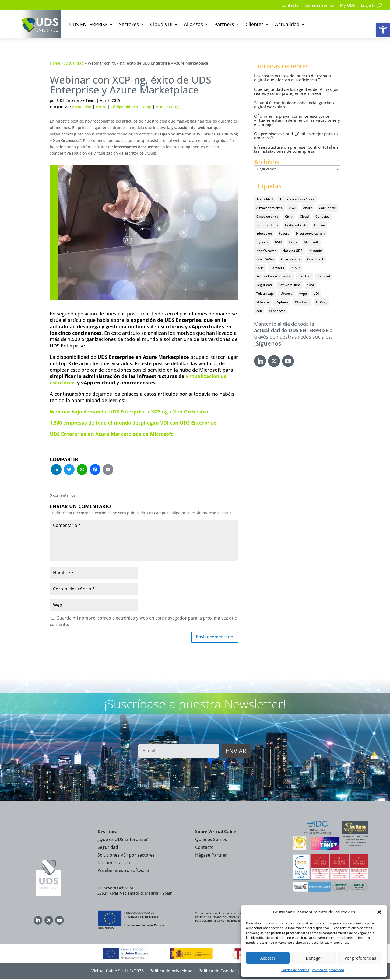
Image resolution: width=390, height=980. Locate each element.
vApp (147, 107)
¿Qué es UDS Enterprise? (123, 841)
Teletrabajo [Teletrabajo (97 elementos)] (265, 293)
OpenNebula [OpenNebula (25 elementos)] (291, 259)
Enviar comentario (212, 638)
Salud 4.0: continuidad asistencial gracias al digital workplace (295, 105)
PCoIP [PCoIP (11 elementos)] (295, 268)
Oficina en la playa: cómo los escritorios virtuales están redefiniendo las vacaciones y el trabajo (297, 120)
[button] (383, 30)
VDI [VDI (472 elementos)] (316, 293)
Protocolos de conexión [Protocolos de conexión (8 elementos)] (274, 276)
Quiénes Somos (211, 841)
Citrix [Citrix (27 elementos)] (289, 216)
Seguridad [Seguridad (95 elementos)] (264, 285)
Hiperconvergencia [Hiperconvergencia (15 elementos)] (311, 233)
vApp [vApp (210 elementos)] (303, 293)
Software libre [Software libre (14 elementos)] (289, 285)
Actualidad (287, 24)
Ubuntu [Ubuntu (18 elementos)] (287, 293)
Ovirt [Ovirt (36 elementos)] (260, 268)
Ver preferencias (360, 958)
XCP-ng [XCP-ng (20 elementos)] (321, 302)
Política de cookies (295, 970)
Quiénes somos (316, 6)
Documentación (114, 864)
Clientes (255, 24)
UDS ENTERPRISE (88, 24)
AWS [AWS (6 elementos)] (293, 208)
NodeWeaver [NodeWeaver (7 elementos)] (266, 251)
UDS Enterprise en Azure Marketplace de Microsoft (111, 434)
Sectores (129, 24)
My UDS (346, 6)
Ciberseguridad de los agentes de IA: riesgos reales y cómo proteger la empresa (296, 91)
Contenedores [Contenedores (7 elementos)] (267, 225)
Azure (101, 107)
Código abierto (124, 107)
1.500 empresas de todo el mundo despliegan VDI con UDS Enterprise (133, 423)
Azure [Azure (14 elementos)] (308, 208)
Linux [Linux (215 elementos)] (293, 242)
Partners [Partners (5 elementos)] (277, 268)
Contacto (285, 6)
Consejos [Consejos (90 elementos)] (322, 216)
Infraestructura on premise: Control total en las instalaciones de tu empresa (296, 149)
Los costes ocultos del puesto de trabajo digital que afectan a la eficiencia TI (292, 78)
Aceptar (268, 958)
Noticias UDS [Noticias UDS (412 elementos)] (293, 251)
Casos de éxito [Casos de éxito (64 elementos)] (267, 216)
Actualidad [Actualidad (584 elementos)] (264, 199)
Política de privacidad (328, 970)
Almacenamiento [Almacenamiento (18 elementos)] (269, 208)
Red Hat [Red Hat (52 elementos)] (305, 276)
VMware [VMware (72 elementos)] (263, 302)
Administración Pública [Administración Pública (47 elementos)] (297, 199)
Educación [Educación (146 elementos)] (264, 233)
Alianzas (193, 24)
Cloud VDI (161, 24)
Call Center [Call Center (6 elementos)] (328, 208)
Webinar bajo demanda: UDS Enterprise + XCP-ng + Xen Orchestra (129, 412)
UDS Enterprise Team (76, 100)
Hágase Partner (211, 856)
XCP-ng (173, 107)
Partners (224, 24)
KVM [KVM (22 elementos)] (279, 242)
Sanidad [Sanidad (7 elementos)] (324, 276)
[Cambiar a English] (367, 6)
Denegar (314, 958)
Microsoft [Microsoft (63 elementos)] (311, 242)
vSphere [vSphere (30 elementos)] (282, 302)
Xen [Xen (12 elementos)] (259, 311)
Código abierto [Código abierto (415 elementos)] (296, 225)
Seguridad (108, 848)
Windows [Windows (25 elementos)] (302, 302)
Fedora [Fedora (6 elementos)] (284, 233)
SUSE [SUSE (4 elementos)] (311, 285)
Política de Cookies (217, 972)
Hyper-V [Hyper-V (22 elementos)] (262, 242)
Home (55, 63)
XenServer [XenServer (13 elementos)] (277, 311)
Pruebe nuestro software (123, 872)
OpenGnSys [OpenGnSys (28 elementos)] (265, 259)
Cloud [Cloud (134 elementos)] (304, 216)
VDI (159, 107)
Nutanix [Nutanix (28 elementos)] (315, 251)
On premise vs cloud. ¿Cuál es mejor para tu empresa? (296, 136)
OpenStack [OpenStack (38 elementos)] (316, 259)
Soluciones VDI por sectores (126, 856)
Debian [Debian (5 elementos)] (320, 225)
